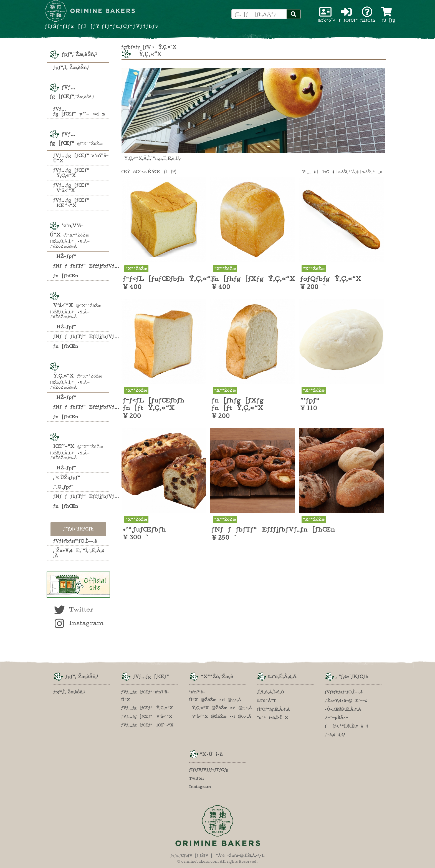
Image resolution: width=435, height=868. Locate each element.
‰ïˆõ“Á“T (266, 701)
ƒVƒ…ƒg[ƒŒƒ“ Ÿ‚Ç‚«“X (71, 173)
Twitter (73, 609)
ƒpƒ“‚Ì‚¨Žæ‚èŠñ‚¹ (71, 67)
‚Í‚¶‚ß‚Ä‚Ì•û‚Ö (270, 692)
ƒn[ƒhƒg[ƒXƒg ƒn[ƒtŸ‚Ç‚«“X (237, 404)
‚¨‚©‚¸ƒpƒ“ (64, 487)
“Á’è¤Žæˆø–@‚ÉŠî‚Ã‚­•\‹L (240, 856)
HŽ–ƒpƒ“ (65, 256)
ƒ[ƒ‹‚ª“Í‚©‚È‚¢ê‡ (347, 726)
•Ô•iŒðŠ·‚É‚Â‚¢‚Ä (343, 709)
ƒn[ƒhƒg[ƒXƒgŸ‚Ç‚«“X (253, 279)
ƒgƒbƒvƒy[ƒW (136, 47)
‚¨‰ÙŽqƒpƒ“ (67, 477)
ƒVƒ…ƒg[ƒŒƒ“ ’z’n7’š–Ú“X (81, 158)
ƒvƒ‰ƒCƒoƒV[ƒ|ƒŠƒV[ (191, 856)
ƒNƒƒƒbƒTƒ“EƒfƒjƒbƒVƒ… (81, 266)
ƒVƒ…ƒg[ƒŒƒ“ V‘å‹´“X (71, 188)
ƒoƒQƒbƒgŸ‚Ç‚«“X (331, 279)
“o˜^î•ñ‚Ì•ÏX (273, 718)
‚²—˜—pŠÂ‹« (337, 718)
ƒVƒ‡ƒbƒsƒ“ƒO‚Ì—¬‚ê (75, 541)
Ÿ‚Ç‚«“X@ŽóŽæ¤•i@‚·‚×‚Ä (221, 708)
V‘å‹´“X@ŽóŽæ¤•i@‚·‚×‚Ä (220, 716)
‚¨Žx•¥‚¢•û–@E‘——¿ (346, 701)
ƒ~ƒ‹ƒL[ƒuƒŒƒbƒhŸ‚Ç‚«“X (170, 279)
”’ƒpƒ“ (310, 400)
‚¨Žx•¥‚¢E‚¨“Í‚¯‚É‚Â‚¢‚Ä (79, 553)
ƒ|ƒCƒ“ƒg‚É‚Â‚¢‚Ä (274, 709)
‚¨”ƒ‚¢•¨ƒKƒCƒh (78, 529)
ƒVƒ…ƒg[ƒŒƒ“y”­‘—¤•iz (79, 111)
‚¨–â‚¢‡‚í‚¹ (335, 735)
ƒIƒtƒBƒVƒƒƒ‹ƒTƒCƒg (209, 770)
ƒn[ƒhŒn (66, 276)
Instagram (78, 623)
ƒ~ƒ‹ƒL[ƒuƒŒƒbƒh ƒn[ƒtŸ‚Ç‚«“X (154, 404)
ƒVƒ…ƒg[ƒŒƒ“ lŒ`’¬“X (71, 203)
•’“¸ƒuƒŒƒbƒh (144, 529)
